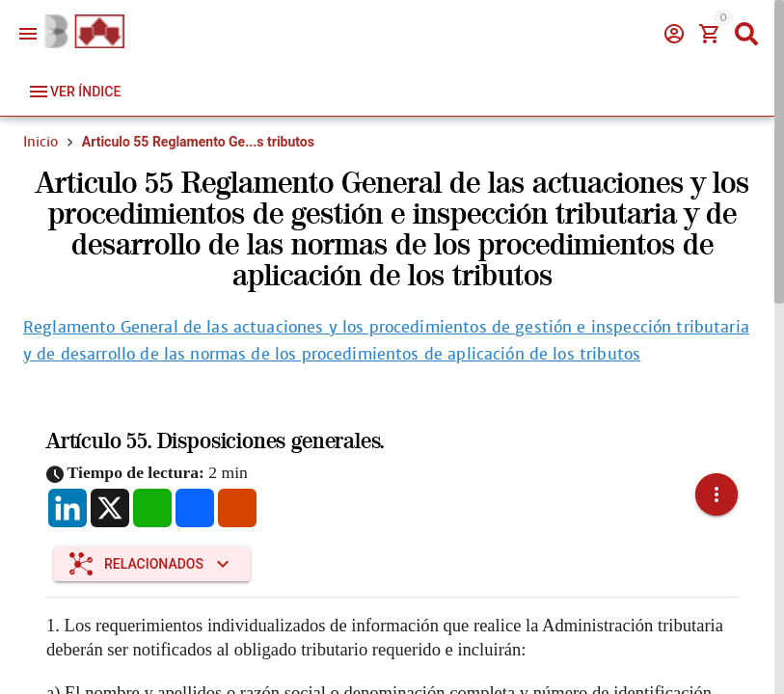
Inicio (41, 142)
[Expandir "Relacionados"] (152, 564)
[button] (716, 494)
